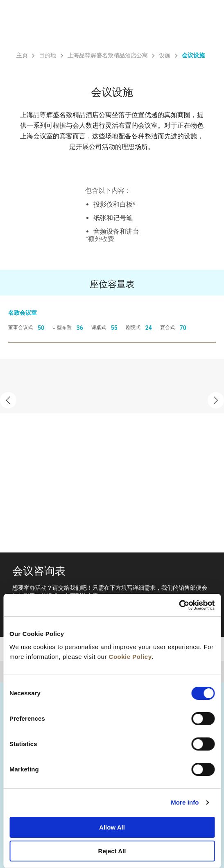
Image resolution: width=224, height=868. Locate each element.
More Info (185, 802)
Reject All (112, 851)
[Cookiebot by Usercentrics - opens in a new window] (179, 605)
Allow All (112, 827)
